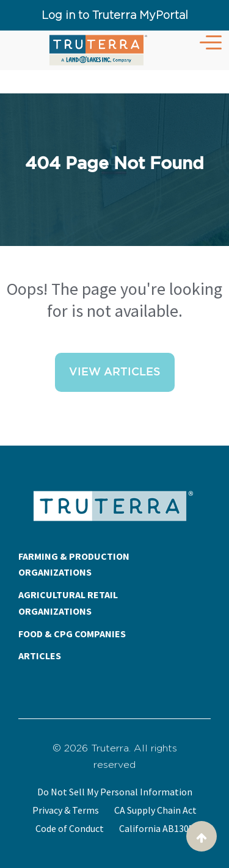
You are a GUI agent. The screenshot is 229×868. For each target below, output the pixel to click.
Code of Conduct (70, 828)
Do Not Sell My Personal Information (115, 792)
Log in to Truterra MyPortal (115, 15)
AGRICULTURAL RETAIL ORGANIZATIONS (68, 603)
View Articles (115, 372)
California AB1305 (156, 828)
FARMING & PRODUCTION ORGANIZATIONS (74, 564)
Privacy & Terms (66, 810)
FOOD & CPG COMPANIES (72, 634)
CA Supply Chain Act (155, 810)
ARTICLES (40, 656)
